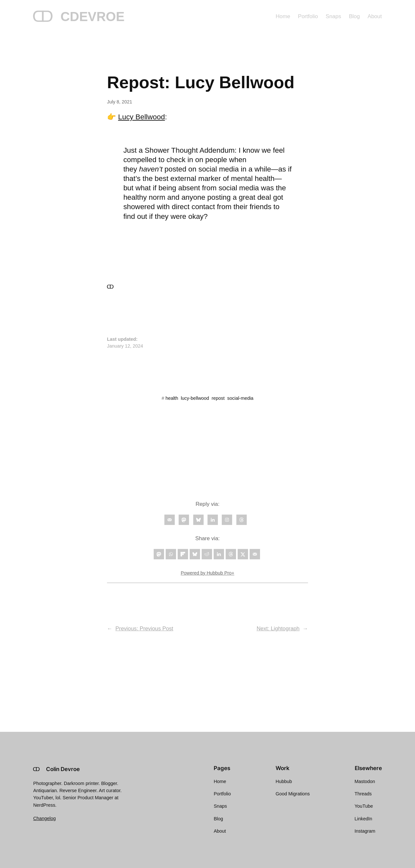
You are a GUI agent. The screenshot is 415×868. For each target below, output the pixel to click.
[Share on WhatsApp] (171, 554)
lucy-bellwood (195, 398)
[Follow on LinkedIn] (213, 520)
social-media (240, 398)
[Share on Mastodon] (159, 554)
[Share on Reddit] (207, 554)
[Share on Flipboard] (183, 554)
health (172, 398)
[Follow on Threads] (242, 520)
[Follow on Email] (170, 520)
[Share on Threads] (231, 554)
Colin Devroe (63, 769)
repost (218, 398)
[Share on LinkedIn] (219, 554)
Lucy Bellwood (141, 117)
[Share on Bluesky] (195, 554)
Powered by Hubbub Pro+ (207, 573)
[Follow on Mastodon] (184, 520)
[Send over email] (255, 554)
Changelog (44, 818)
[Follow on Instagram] (227, 520)
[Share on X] (243, 554)
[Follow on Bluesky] (198, 520)
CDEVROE (92, 17)
